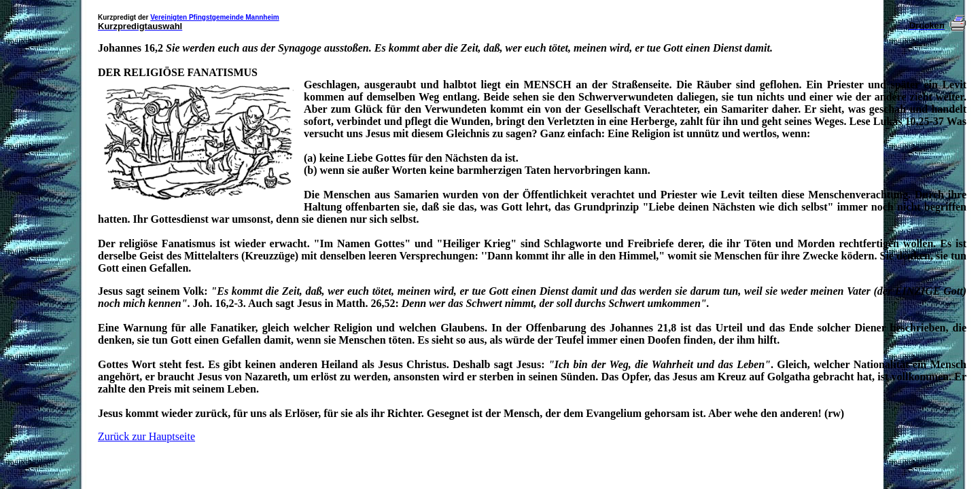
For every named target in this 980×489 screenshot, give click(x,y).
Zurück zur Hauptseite (146, 436)
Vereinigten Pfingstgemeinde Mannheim (214, 17)
